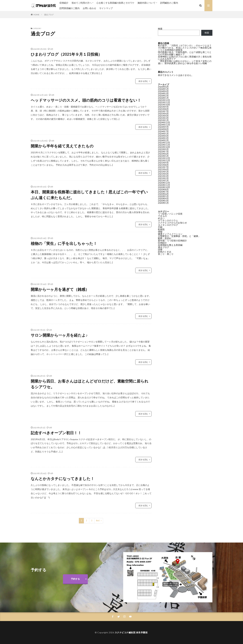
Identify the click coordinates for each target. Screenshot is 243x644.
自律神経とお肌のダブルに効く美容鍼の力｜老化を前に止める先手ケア (185, 58)
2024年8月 (163, 129)
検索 (160, 29)
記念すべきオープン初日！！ (56, 433)
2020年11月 (164, 185)
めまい (161, 218)
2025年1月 (163, 120)
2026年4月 (163, 91)
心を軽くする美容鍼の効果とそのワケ (115, 3)
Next (98, 521)
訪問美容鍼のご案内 (69, 8)
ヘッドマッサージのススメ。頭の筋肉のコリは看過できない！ (86, 100)
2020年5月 (163, 196)
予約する (75, 579)
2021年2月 (163, 178)
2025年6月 (163, 114)
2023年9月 (163, 149)
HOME (36, 15)
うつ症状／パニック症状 (170, 214)
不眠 (160, 227)
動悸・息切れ (165, 238)
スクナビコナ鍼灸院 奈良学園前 (131, 632)
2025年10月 (164, 105)
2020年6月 (163, 194)
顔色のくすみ (165, 252)
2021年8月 (163, 165)
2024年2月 (163, 140)
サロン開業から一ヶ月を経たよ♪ (59, 335)
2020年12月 (164, 183)
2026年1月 (163, 98)
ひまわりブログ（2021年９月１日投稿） (66, 54)
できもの (162, 216)
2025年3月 (163, 118)
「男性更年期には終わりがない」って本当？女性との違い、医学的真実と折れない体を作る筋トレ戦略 (185, 62)
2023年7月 (163, 151)
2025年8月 (163, 109)
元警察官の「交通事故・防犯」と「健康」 (179, 236)
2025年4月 (163, 116)
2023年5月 (163, 156)
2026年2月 (163, 96)
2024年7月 (163, 131)
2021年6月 (163, 169)
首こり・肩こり (166, 254)
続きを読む (143, 81)
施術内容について (146, 3)
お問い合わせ (89, 8)
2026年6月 (163, 87)
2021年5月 (163, 172)
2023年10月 (164, 147)
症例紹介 (64, 3)
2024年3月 (163, 138)
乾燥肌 (161, 229)
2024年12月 (164, 122)
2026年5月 (163, 89)
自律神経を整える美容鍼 (170, 245)
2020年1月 (163, 203)
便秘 (160, 232)
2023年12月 (164, 143)
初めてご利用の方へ (82, 3)
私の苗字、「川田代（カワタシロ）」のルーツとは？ (185, 45)
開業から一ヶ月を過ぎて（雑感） (60, 289)
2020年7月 (163, 192)
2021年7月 (163, 167)
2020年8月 (163, 189)
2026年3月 (163, 93)
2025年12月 (164, 100)
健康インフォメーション (170, 234)
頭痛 (160, 249)
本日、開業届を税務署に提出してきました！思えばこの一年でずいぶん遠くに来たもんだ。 (89, 195)
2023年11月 (164, 145)
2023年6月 (163, 154)
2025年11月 (164, 102)
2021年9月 (163, 163)
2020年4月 (163, 198)
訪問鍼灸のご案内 (169, 3)
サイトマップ (106, 8)
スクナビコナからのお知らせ (172, 223)
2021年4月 (163, 174)
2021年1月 (163, 181)
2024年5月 (163, 134)
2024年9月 (163, 127)
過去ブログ (49, 15)
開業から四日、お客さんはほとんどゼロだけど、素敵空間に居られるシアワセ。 (90, 384)
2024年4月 (163, 136)
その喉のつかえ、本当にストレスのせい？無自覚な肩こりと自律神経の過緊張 (185, 49)
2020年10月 (164, 187)
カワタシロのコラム (168, 220)
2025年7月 (163, 111)
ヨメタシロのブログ (168, 225)
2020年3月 (163, 201)
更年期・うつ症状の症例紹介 (172, 240)
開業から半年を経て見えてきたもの (62, 146)
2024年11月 (164, 125)
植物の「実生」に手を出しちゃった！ (64, 243)
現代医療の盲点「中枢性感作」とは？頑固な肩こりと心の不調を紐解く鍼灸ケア (185, 53)
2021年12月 (164, 158)
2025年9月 (163, 107)
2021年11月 (164, 160)
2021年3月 (163, 176)
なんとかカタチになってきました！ (63, 478)
